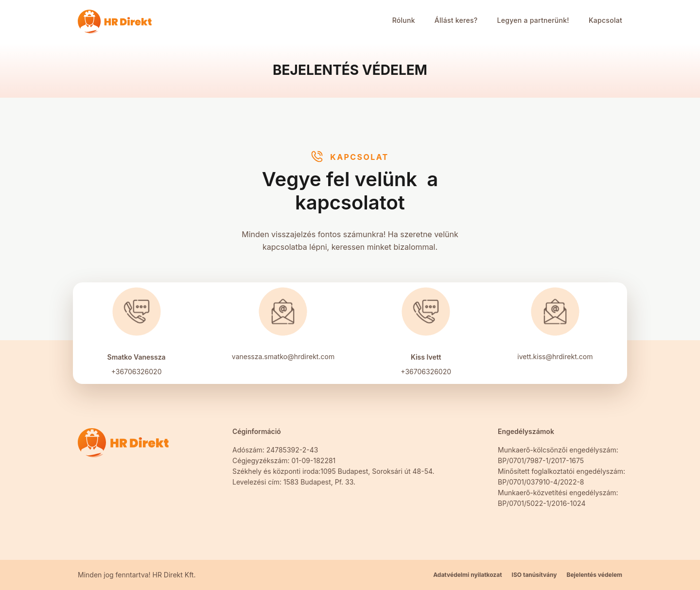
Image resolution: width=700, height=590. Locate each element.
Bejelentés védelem (594, 575)
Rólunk (404, 20)
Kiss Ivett (426, 357)
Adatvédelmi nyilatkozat (467, 575)
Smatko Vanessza (137, 357)
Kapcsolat (605, 20)
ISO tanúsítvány (534, 575)
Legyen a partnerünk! (533, 20)
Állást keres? (456, 20)
